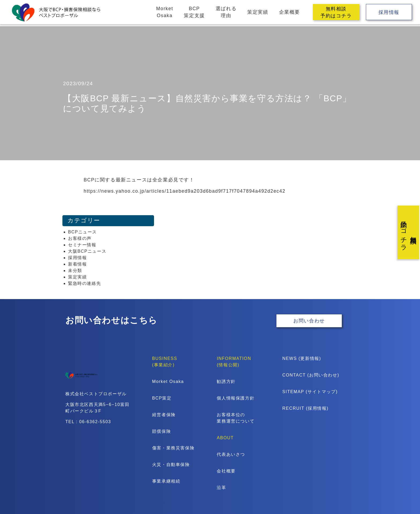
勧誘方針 (226, 381)
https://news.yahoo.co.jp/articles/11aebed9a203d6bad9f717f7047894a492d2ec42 (184, 191)
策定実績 (258, 12)
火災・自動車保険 (171, 465)
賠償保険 (162, 431)
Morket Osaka (168, 381)
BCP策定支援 (194, 12)
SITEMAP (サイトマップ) (304, 392)
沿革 (221, 488)
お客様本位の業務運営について (236, 418)
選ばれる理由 (226, 12)
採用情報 (389, 12)
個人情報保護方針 (236, 398)
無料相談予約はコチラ (336, 12)
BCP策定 (162, 398)
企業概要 (290, 12)
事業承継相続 (166, 481)
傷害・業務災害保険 (173, 448)
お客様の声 (80, 238)
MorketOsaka (165, 12)
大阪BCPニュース (87, 251)
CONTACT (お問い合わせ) (304, 375)
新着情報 (77, 264)
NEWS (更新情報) (302, 358)
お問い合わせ (309, 321)
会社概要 (226, 471)
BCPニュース (82, 232)
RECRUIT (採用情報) (304, 408)
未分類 (75, 271)
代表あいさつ (231, 454)
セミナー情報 (82, 245)
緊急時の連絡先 (85, 283)
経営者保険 (164, 415)
